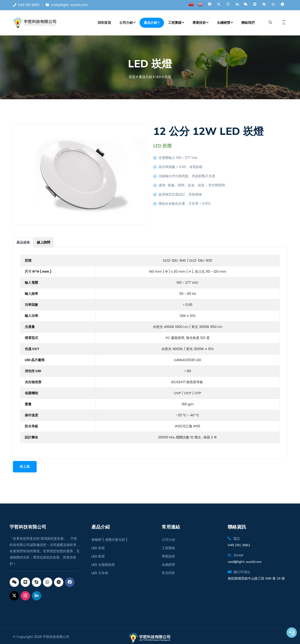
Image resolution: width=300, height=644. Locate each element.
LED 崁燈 (98, 545)
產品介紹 (152, 24)
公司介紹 (127, 24)
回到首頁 (104, 24)
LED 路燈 (98, 553)
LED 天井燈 (100, 570)
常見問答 (168, 570)
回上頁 (25, 469)
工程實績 (176, 24)
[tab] (23, 244)
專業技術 (201, 24)
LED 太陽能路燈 (103, 561)
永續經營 (225, 24)
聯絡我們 (248, 24)
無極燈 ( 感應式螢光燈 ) (109, 536)
